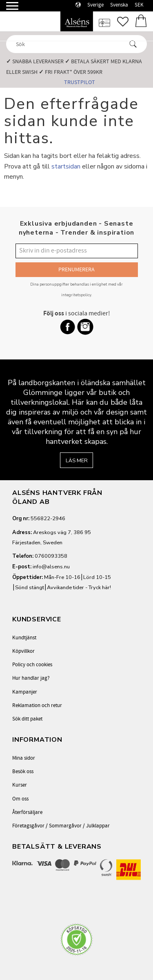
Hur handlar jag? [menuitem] (31, 678)
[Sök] (133, 44)
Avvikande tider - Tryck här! (79, 588)
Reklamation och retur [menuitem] (37, 705)
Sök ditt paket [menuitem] (27, 719)
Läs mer (77, 461)
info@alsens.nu (51, 567)
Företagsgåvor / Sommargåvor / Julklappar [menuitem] (61, 826)
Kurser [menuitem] (20, 785)
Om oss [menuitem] (20, 799)
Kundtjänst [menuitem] (24, 638)
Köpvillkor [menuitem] (23, 651)
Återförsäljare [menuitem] (27, 812)
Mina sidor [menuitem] (24, 758)
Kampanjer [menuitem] (25, 692)
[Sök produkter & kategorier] (69, 44)
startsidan (66, 166)
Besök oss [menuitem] (23, 772)
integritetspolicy (76, 295)
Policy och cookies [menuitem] (32, 665)
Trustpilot (80, 82)
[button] (7, 9)
